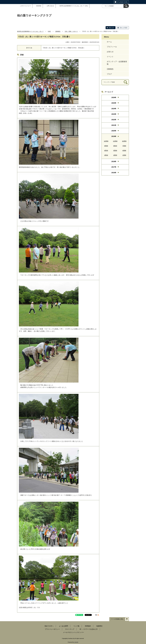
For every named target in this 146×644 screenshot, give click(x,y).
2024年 (114, 109)
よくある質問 (64, 626)
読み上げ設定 (124, 28)
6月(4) (106, 151)
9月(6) (106, 146)
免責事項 (99, 626)
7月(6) (124, 146)
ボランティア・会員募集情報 (117, 63)
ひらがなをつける (122, 2)
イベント (110, 57)
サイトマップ (70, 629)
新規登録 (39, 6)
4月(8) (124, 151)
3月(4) (106, 155)
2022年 (114, 120)
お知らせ (110, 52)
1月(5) (124, 155)
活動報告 (58, 31)
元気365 (76, 642)
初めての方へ (49, 626)
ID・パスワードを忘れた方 (89, 629)
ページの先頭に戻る (117, 619)
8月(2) (115, 146)
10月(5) (124, 141)
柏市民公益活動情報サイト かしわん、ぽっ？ (30, 31)
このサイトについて (25, 6)
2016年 (114, 173)
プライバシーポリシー (52, 629)
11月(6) (115, 141)
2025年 (114, 103)
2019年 (114, 136)
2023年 (114, 114)
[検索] (126, 6)
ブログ (109, 74)
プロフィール (112, 47)
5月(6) (115, 151)
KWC (49, 31)
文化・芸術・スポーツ (71, 31)
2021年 (114, 125)
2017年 (114, 167)
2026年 (114, 98)
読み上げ (111, 28)
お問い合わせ (50, 6)
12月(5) (106, 141)
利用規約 (88, 626)
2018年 (114, 162)
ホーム (109, 42)
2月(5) (115, 155)
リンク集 (76, 626)
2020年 (114, 131)
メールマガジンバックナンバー (73, 632)
